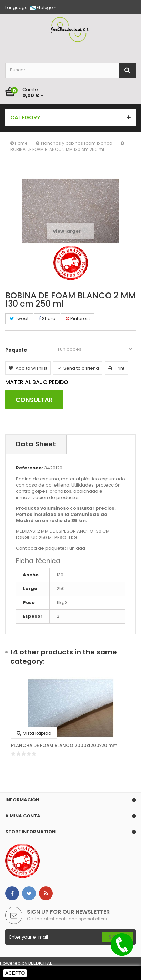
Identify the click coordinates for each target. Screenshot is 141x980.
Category (25, 118)
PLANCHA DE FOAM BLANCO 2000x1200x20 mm (64, 746)
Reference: (29, 468)
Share (47, 319)
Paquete (17, 350)
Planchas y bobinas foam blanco (77, 143)
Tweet (19, 319)
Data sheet (36, 444)
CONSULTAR (34, 400)
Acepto (15, 973)
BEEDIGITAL (40, 963)
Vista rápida (34, 733)
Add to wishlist (28, 368)
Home (19, 143)
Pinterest (78, 319)
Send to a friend (78, 368)
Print (116, 368)
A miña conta (23, 816)
